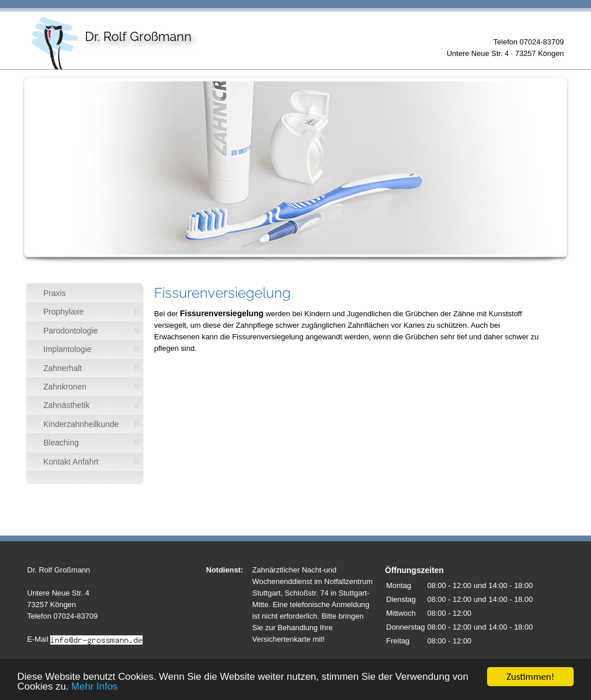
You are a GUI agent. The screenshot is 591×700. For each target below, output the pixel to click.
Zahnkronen (65, 387)
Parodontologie (70, 331)
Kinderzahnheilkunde (81, 424)
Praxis (55, 293)
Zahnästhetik (66, 405)
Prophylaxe (63, 312)
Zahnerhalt (63, 368)
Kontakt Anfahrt (71, 462)
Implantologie (67, 349)
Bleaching (61, 443)
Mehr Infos (95, 687)
